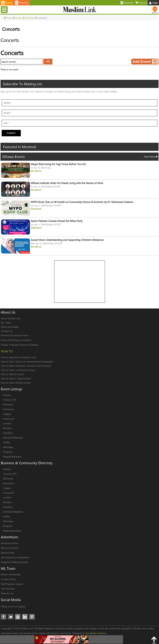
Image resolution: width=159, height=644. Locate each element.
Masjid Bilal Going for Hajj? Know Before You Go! (58, 164)
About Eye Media (10, 327)
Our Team (6, 323)
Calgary (7, 414)
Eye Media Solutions (96, 633)
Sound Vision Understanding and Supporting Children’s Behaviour (67, 240)
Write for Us (7, 593)
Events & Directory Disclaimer (16, 340)
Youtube (18, 617)
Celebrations (36, 228)
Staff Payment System (12, 584)
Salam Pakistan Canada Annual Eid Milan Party (57, 221)
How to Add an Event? (12, 374)
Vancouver (9, 419)
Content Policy (8, 579)
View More (151, 157)
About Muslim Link (11, 318)
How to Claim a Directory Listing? (18, 370)
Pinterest (32, 617)
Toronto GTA (10, 400)
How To (7, 351)
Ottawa (7, 395)
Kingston (8, 452)
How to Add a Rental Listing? (16, 383)
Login (153, 3)
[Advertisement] (80, 282)
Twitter (11, 617)
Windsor (8, 428)
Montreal (8, 404)
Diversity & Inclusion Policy (15, 335)
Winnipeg (8, 447)
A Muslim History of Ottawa (24, 345)
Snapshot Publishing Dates (15, 562)
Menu (5, 10)
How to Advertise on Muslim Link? (19, 357)
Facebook (4, 617)
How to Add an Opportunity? (16, 378)
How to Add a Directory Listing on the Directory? (26, 366)
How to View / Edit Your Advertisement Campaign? (27, 361)
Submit (11, 133)
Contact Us (7, 331)
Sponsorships (8, 553)
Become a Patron (10, 548)
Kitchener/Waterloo (13, 438)
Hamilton (8, 433)
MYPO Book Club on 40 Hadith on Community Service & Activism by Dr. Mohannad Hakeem (82, 202)
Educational (36, 171)
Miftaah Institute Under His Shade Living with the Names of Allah (67, 183)
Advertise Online (9, 543)
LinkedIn (25, 617)
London (7, 423)
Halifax (7, 442)
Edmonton (9, 409)
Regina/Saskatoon (12, 457)
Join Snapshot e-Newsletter (15, 557)
